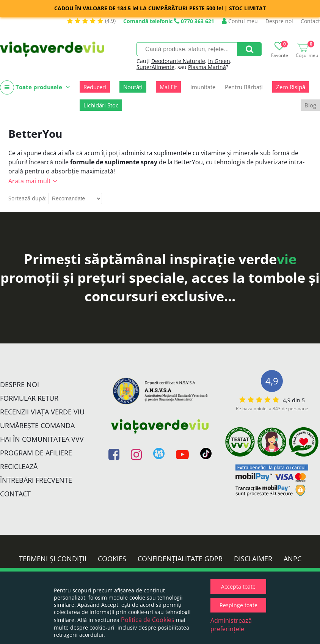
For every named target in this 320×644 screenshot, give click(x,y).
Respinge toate (238, 605)
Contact (310, 21)
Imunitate (203, 87)
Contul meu (240, 21)
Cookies (112, 559)
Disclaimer (253, 559)
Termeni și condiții (53, 559)
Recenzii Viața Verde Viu (42, 412)
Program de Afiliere (36, 453)
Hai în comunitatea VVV (42, 439)
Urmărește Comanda (37, 425)
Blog (310, 105)
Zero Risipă (291, 87)
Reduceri (95, 87)
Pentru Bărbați (244, 87)
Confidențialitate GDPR (180, 559)
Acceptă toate (238, 587)
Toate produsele (35, 87)
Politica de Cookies (148, 620)
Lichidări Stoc (101, 105)
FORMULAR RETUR (29, 398)
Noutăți (133, 87)
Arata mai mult (30, 181)
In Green (219, 61)
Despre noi (279, 21)
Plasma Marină (207, 67)
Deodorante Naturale (178, 61)
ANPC (293, 559)
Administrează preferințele (231, 625)
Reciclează (19, 466)
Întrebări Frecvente (36, 480)
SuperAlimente (155, 67)
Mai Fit (168, 87)
